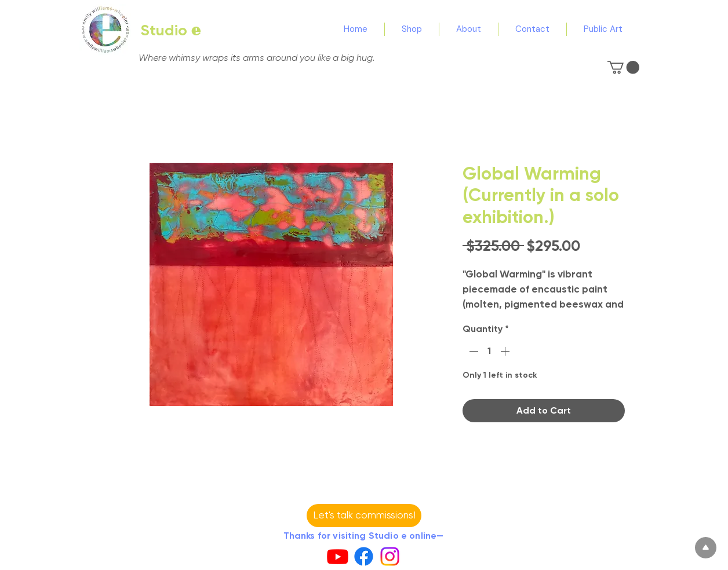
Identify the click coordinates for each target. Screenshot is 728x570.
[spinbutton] (489, 351)
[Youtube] (338, 556)
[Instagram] (390, 556)
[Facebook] (364, 556)
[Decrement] (472, 351)
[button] (623, 67)
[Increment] (506, 351)
